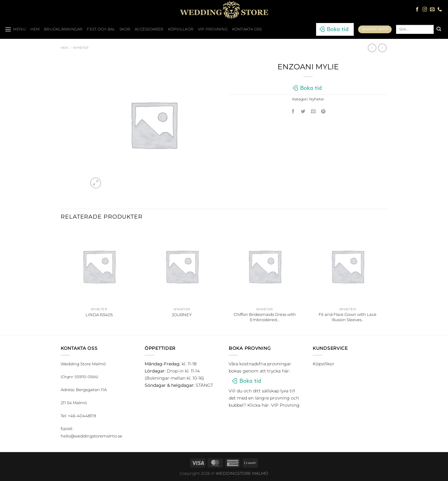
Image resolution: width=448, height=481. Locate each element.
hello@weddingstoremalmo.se (91, 436)
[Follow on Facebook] (417, 10)
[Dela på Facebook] (293, 112)
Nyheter (81, 48)
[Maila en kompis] (313, 112)
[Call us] (440, 10)
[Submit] (439, 29)
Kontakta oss (247, 29)
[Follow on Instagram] (425, 10)
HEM (35, 29)
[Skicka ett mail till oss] (432, 10)
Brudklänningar (63, 29)
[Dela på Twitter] (303, 112)
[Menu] (15, 29)
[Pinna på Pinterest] (324, 112)
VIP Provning (213, 29)
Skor (125, 29)
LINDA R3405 (99, 315)
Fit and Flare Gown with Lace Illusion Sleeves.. (348, 317)
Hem (65, 48)
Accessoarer (149, 29)
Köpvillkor (181, 29)
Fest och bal (101, 29)
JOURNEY (182, 315)
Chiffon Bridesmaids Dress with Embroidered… (265, 317)
